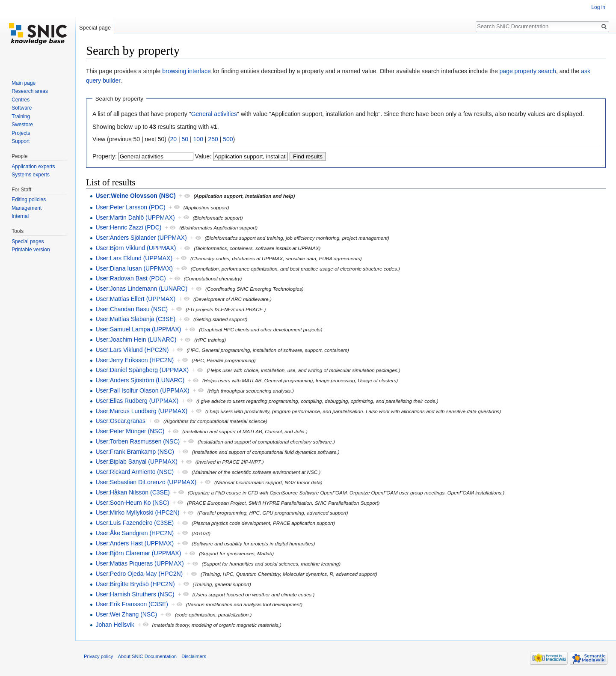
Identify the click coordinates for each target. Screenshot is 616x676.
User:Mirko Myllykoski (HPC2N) (137, 512)
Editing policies (29, 200)
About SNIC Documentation (147, 656)
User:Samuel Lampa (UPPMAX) (138, 329)
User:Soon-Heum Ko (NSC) (132, 503)
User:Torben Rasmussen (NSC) (138, 441)
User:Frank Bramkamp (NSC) (135, 452)
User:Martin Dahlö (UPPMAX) (135, 217)
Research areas (30, 91)
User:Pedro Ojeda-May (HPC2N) (139, 574)
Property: (105, 156)
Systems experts (31, 175)
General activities (214, 114)
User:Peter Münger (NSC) (130, 431)
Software (22, 108)
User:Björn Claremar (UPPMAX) (138, 553)
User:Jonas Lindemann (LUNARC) (141, 289)
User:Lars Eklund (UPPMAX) (134, 258)
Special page (95, 28)
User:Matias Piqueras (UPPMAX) (139, 563)
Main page (24, 83)
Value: (203, 156)
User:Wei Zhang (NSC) (126, 614)
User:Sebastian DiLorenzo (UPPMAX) (146, 482)
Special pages (28, 241)
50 (185, 139)
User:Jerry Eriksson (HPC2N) (135, 360)
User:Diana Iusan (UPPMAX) (134, 268)
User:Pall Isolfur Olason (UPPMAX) (142, 390)
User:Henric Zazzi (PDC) (128, 227)
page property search (528, 71)
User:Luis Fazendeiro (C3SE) (135, 523)
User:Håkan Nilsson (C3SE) (133, 492)
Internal (20, 216)
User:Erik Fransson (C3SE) (132, 604)
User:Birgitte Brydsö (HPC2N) (135, 584)
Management (27, 208)
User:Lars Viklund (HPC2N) (132, 350)
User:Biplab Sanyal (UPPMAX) (136, 462)
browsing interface (187, 71)
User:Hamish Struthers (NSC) (135, 594)
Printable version (31, 250)
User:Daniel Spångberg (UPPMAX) (142, 370)
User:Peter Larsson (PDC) (130, 207)
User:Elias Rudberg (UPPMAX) (137, 401)
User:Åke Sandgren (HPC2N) (135, 533)
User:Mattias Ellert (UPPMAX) (135, 299)
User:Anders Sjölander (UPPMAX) (141, 238)
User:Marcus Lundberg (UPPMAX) (141, 411)
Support (21, 141)
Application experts (33, 167)
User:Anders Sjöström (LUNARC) (140, 380)
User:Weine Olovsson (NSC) (135, 196)
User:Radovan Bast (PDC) (130, 278)
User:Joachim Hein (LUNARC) (136, 339)
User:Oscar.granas (120, 421)
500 (228, 139)
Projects (21, 133)
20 (174, 139)
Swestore (22, 125)
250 (213, 139)
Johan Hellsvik (115, 625)
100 (198, 139)
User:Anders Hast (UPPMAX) (135, 543)
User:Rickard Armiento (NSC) (135, 472)
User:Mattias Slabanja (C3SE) (135, 319)
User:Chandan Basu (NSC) (132, 309)
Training (21, 116)
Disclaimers (194, 656)
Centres (21, 100)
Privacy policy (98, 656)
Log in (598, 7)
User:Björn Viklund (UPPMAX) (136, 248)
